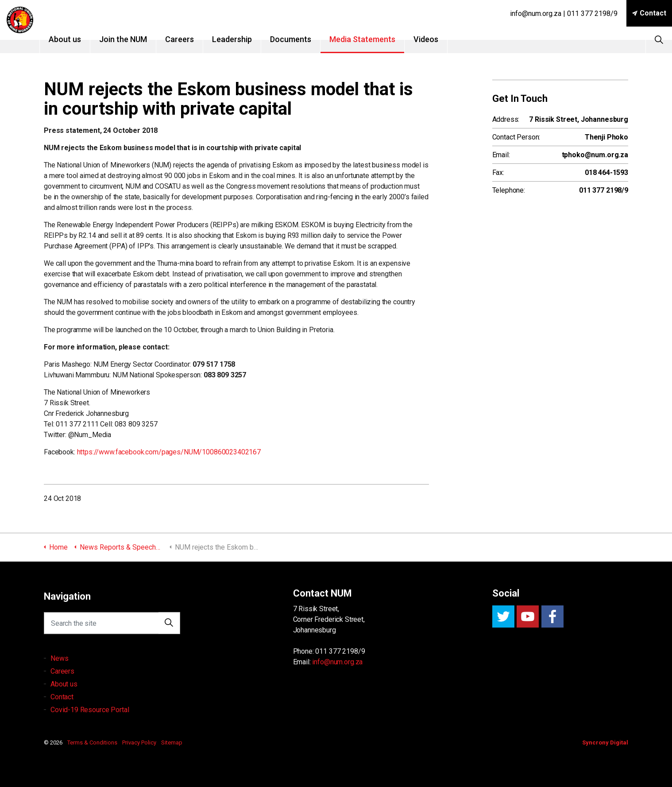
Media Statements (376, 39)
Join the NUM (136, 39)
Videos (439, 39)
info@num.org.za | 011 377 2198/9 (564, 14)
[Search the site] (112, 627)
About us (78, 39)
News (59, 669)
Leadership (245, 39)
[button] (169, 627)
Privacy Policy (139, 742)
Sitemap (172, 742)
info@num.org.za (337, 662)
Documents (304, 39)
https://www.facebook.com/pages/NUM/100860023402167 (169, 452)
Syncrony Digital (605, 742)
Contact (649, 13)
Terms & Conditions (92, 742)
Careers (193, 39)
